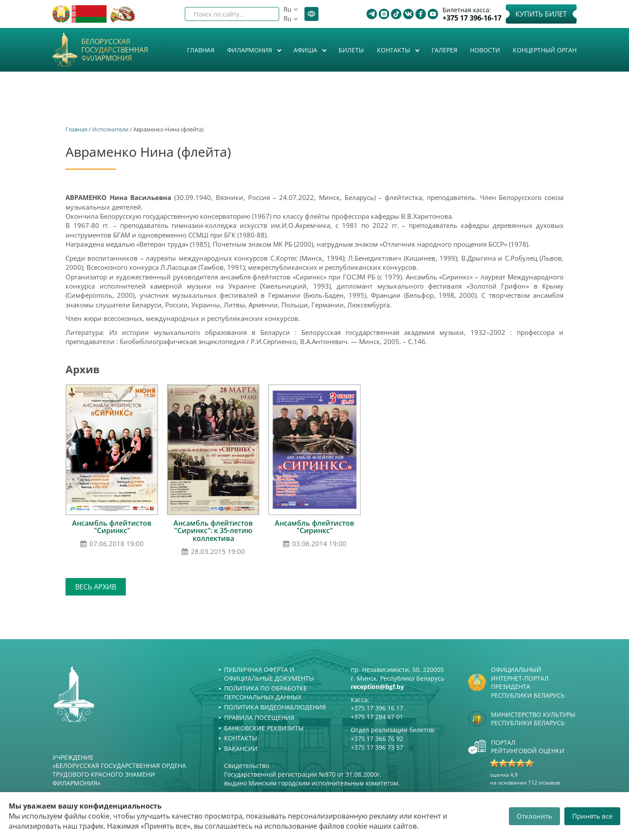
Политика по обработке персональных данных (266, 693)
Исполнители (110, 129)
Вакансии (241, 749)
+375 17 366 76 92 (377, 738)
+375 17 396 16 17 (377, 708)
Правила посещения (259, 718)
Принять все (592, 816)
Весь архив (96, 587)
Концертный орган (545, 50)
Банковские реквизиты (264, 728)
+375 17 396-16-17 (472, 18)
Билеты (351, 50)
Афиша (306, 50)
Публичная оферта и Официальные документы (269, 674)
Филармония (251, 50)
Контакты (394, 50)
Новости (485, 50)
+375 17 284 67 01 (377, 717)
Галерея (444, 50)
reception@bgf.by (377, 687)
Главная (201, 50)
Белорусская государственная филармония (115, 50)
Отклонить (534, 816)
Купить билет (541, 14)
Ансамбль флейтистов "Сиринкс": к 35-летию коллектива (213, 531)
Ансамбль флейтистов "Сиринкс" (112, 527)
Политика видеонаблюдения (275, 707)
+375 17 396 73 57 (377, 747)
